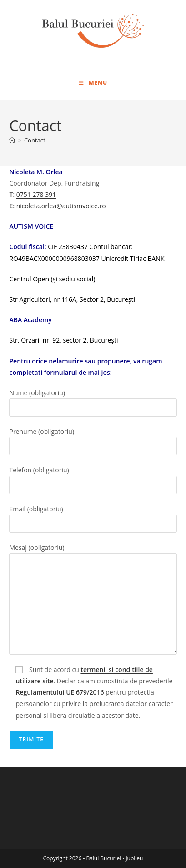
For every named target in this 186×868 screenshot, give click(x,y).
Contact (35, 140)
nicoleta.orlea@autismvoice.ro (61, 206)
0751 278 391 (36, 194)
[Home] (12, 140)
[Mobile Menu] (93, 83)
